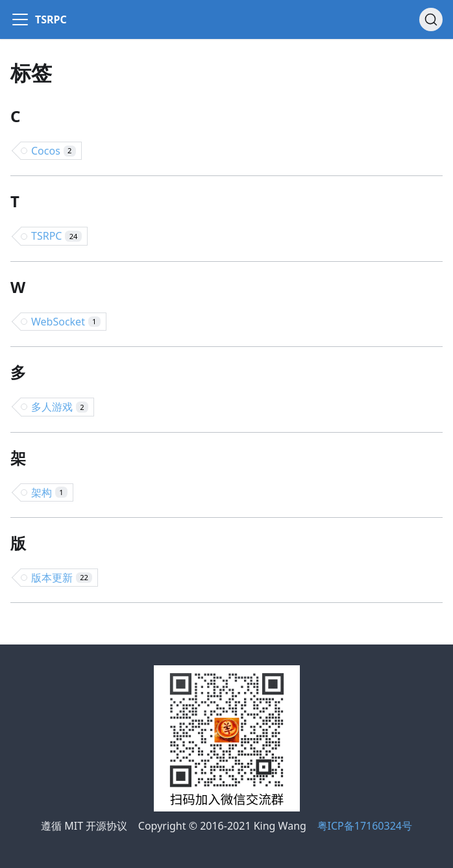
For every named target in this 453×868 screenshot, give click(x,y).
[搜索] (431, 19)
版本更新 (62, 578)
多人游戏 (60, 407)
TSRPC (56, 236)
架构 (49, 492)
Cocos (54, 151)
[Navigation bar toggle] (20, 19)
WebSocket (66, 322)
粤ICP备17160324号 (365, 826)
